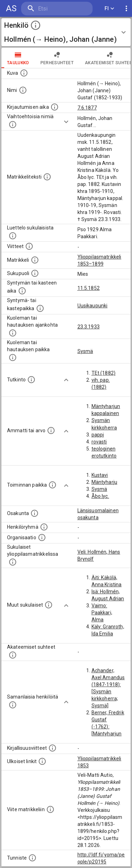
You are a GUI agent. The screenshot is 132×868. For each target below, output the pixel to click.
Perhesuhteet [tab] (57, 58)
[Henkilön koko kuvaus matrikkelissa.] (47, 177)
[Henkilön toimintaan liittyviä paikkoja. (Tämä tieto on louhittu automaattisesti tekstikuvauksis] (52, 485)
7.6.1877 (87, 108)
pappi (98, 435)
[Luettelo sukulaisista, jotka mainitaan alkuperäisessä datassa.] (13, 236)
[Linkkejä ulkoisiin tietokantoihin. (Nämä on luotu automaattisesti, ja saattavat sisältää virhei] (42, 761)
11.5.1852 (89, 288)
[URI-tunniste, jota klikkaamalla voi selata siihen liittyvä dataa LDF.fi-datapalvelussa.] (32, 858)
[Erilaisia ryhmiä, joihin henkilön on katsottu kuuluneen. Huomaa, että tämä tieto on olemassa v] (44, 527)
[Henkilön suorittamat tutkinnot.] (31, 380)
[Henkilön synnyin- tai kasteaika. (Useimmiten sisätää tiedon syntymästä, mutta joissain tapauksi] (22, 291)
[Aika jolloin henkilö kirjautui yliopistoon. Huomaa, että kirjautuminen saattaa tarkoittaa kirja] (55, 107)
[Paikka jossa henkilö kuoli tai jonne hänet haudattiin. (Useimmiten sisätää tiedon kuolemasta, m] (13, 358)
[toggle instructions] (36, 25)
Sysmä (85, 351)
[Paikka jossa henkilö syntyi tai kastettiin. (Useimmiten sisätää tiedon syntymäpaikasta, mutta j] (40, 308)
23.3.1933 (89, 327)
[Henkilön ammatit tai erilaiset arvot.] (51, 430)
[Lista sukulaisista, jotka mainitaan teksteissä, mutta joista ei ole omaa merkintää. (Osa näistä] (49, 605)
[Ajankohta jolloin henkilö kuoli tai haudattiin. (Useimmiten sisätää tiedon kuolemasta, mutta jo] (13, 333)
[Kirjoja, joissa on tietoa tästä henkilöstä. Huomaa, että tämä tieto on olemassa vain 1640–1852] (52, 748)
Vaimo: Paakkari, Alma (102, 613)
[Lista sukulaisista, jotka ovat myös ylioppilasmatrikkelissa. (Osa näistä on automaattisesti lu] (13, 562)
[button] (66, 32)
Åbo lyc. (100, 496)
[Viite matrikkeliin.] (50, 809)
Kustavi (100, 475)
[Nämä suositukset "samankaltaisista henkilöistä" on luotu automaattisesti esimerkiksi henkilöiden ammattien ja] (13, 705)
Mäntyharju (105, 482)
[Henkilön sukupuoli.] (35, 273)
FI (109, 9)
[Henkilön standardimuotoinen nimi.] (23, 90)
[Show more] (66, 122)
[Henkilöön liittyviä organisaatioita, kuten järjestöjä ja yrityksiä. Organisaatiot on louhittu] (42, 538)
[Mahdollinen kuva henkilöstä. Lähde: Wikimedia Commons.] (24, 73)
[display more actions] (126, 9)
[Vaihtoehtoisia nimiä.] (13, 125)
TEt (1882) (104, 373)
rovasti (99, 442)
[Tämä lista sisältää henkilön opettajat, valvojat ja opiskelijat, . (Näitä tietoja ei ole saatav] (13, 655)
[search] (57, 9)
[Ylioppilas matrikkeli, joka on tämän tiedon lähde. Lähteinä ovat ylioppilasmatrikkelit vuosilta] (35, 260)
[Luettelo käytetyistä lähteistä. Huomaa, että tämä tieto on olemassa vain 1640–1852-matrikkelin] (29, 246)
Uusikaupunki (93, 306)
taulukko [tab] (18, 58)
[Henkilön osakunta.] (34, 513)
